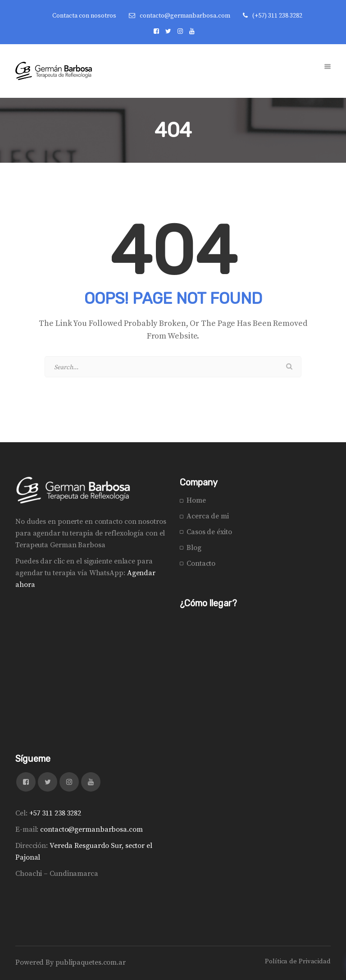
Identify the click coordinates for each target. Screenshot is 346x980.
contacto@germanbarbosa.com (185, 16)
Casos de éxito (209, 532)
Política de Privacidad (298, 961)
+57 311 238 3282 (55, 813)
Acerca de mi (208, 516)
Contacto (201, 563)
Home (196, 500)
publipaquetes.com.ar (91, 962)
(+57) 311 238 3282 (277, 16)
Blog (194, 548)
